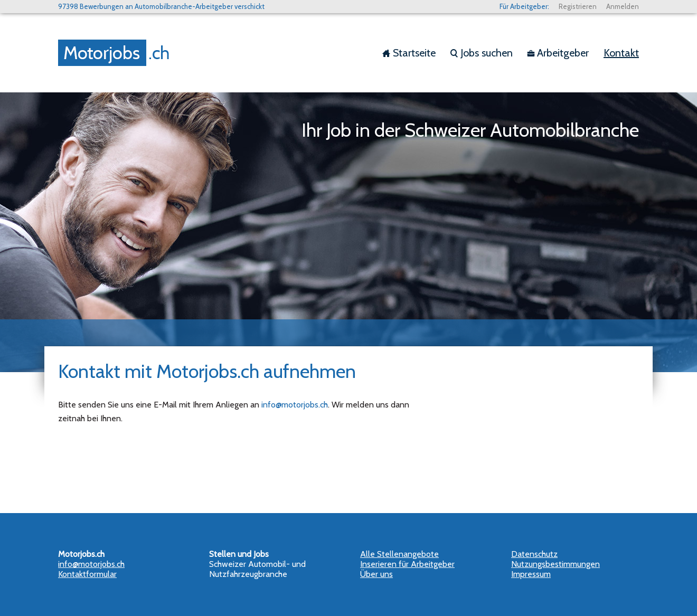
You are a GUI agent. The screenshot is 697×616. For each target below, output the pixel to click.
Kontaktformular (87, 574)
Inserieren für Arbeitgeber (407, 564)
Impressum (531, 574)
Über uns (376, 574)
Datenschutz (534, 554)
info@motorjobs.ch (295, 405)
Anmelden (623, 6)
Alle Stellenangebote (399, 554)
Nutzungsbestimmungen (555, 564)
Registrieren (578, 6)
